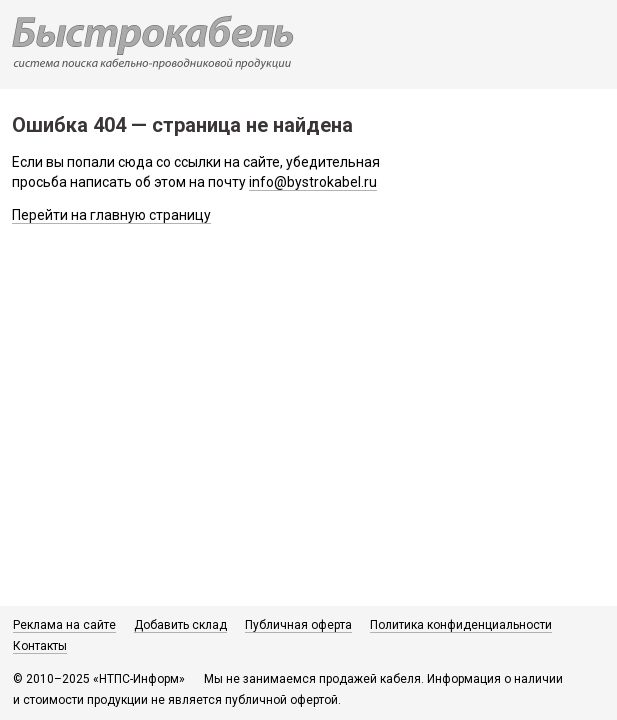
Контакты (40, 646)
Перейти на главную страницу (111, 215)
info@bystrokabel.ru (313, 182)
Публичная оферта (298, 625)
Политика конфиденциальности (461, 625)
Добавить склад (180, 625)
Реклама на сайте (64, 625)
